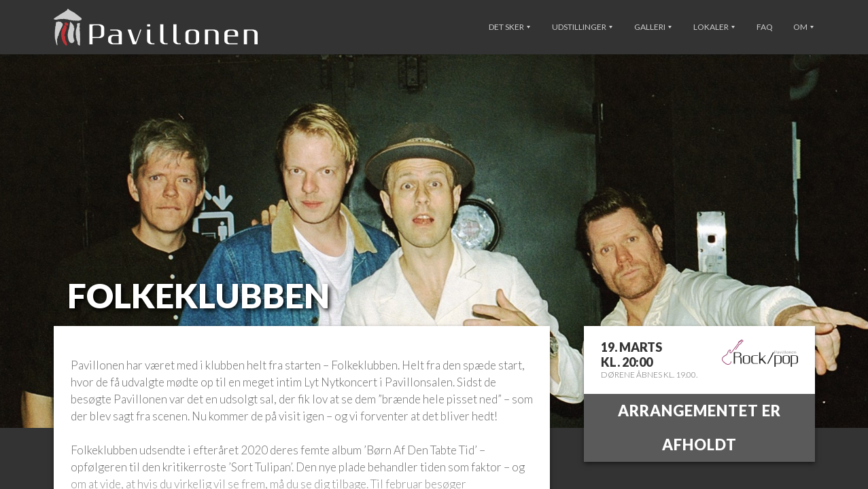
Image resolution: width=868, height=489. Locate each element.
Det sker (509, 27)
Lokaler (714, 27)
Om (803, 27)
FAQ (765, 27)
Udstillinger (582, 27)
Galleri (653, 27)
